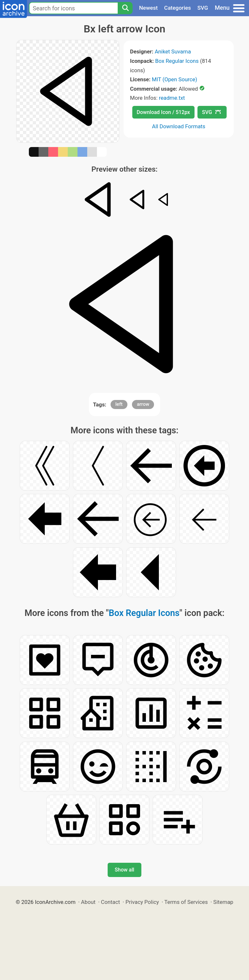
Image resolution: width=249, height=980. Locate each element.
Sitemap (223, 902)
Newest (148, 8)
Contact (110, 902)
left (119, 404)
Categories (178, 8)
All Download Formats (179, 126)
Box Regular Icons (177, 61)
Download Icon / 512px (163, 112)
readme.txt (172, 98)
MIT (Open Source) (174, 79)
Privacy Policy (142, 902)
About (88, 902)
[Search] (125, 8)
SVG (203, 8)
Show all (124, 870)
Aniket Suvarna (173, 51)
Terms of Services (186, 902)
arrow (143, 404)
